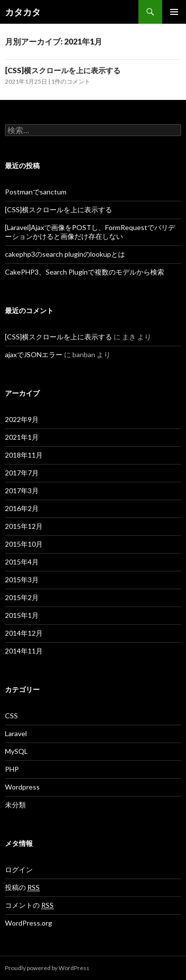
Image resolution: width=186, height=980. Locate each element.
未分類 (15, 805)
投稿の (22, 887)
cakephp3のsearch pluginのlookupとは (65, 254)
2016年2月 (22, 508)
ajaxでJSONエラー (34, 354)
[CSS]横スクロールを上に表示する (63, 70)
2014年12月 (24, 633)
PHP (12, 769)
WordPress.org (29, 923)
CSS (11, 716)
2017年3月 (22, 490)
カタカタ (23, 12)
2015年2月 (22, 597)
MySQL (16, 751)
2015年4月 (22, 562)
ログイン (19, 869)
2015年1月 (22, 615)
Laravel (16, 733)
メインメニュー (174, 12)
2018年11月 (24, 455)
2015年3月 (22, 580)
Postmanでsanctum (36, 192)
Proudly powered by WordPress (47, 968)
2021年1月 (22, 437)
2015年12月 (24, 526)
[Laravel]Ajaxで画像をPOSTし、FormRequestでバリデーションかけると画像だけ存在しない (90, 232)
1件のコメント (71, 81)
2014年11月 (24, 651)
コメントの (29, 905)
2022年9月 (22, 419)
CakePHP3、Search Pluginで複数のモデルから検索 (85, 272)
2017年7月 (22, 473)
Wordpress (22, 787)
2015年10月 (24, 544)
